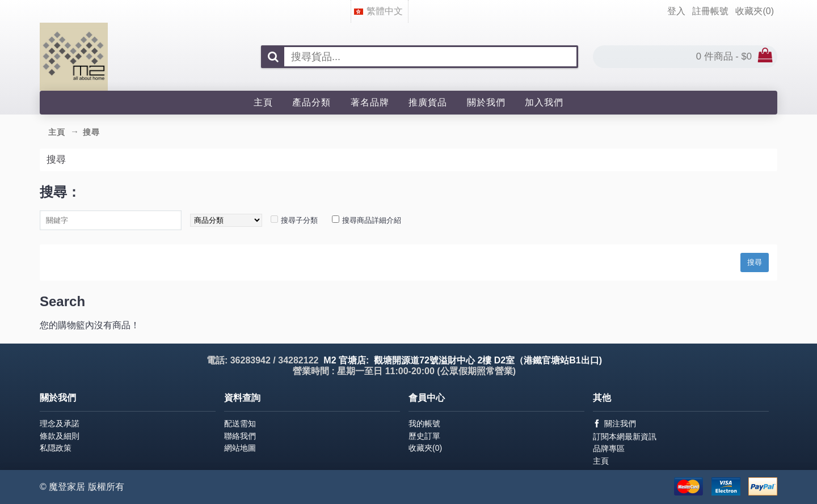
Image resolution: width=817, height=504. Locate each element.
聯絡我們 (240, 436)
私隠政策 (56, 448)
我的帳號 (424, 423)
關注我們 (614, 424)
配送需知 (240, 423)
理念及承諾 (60, 423)
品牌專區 (609, 448)
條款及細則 (60, 436)
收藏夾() (425, 448)
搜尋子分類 (299, 220)
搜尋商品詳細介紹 (372, 220)
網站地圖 (240, 448)
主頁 (601, 461)
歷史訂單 (424, 436)
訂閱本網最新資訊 (625, 437)
